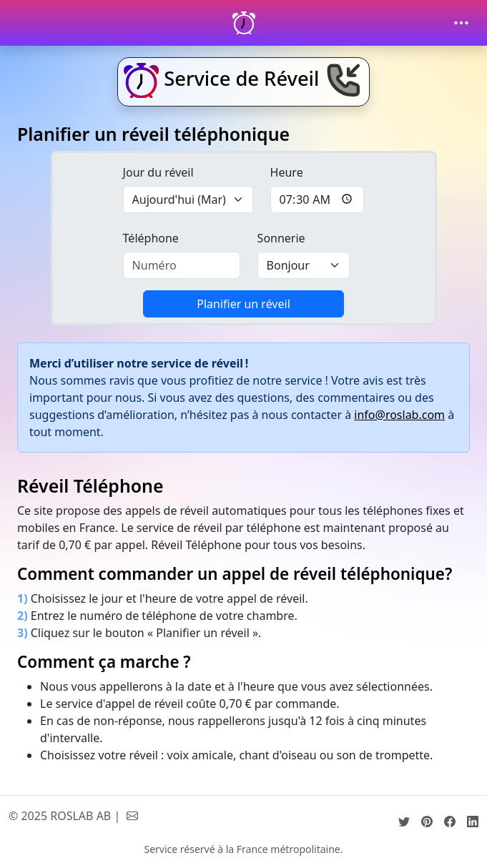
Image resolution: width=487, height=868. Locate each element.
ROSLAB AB (80, 816)
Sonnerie (281, 238)
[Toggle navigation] (461, 23)
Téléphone (151, 238)
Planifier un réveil (243, 304)
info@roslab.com (399, 415)
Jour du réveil (158, 172)
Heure (287, 172)
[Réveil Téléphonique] (244, 23)
